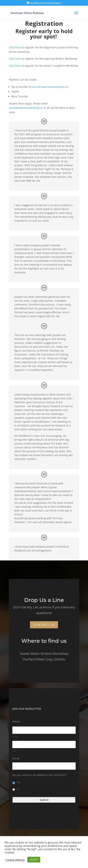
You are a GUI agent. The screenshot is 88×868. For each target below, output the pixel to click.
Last (15, 751)
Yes (19, 782)
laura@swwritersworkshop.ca (50, 87)
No (18, 789)
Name (18, 721)
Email (17, 758)
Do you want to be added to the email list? (41, 775)
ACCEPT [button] (34, 860)
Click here (15, 47)
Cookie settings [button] (15, 860)
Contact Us (44, 625)
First (15, 736)
